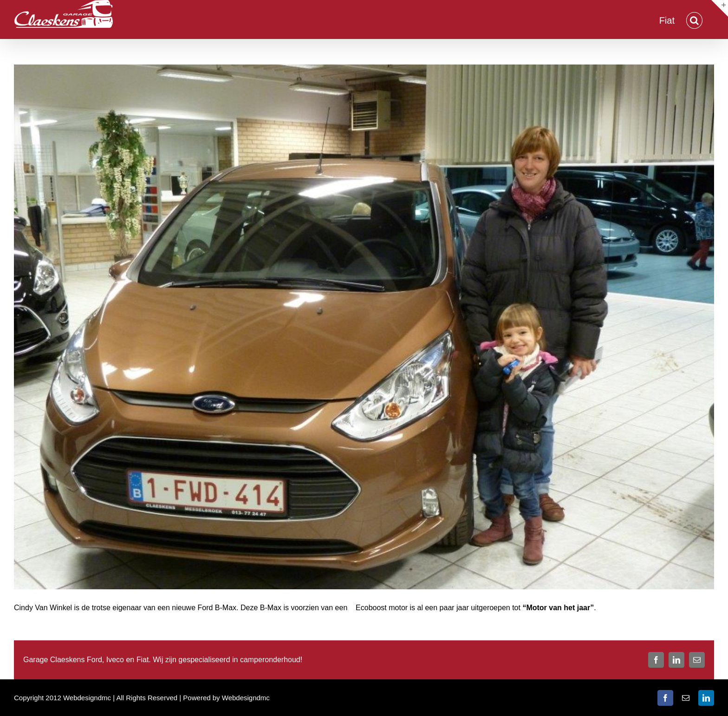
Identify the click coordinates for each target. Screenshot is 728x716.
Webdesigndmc (246, 698)
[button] (694, 19)
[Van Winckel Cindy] (364, 327)
